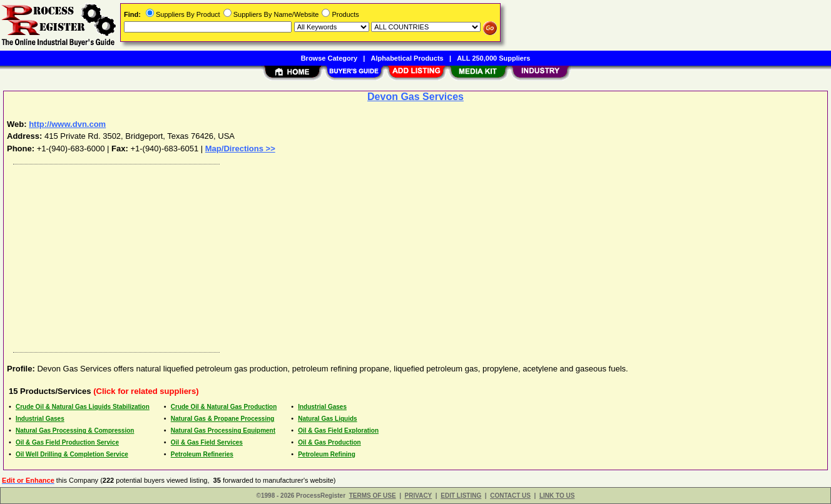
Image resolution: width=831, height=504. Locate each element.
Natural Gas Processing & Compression (75, 431)
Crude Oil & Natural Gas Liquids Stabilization (83, 407)
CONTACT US (510, 496)
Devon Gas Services (415, 97)
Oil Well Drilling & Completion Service (72, 454)
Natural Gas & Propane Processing (223, 419)
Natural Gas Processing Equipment (223, 431)
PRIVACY (419, 496)
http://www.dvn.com (67, 124)
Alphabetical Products (407, 58)
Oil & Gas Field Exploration (338, 431)
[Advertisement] (384, 255)
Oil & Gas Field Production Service (67, 442)
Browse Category (329, 58)
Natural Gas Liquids (327, 419)
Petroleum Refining (327, 454)
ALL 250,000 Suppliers (493, 58)
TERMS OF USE (373, 496)
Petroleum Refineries (202, 454)
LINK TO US (557, 496)
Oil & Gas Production (329, 442)
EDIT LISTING (461, 496)
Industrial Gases (322, 407)
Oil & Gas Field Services (207, 442)
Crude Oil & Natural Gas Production (224, 407)
